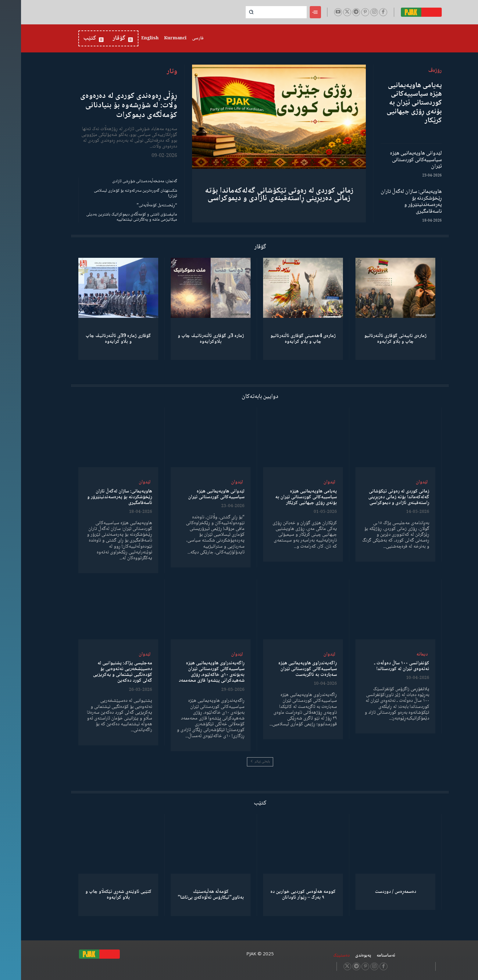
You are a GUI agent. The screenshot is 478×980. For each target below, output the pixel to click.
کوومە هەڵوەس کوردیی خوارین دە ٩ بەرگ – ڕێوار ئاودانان (282, 895)
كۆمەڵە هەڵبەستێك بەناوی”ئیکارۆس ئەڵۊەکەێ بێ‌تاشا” (190, 895)
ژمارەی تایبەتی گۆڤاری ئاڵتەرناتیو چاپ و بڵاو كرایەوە (374, 339)
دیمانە (401, 654)
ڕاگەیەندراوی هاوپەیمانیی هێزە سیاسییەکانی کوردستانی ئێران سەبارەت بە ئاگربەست (287, 669)
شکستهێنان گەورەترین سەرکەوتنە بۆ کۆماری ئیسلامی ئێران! (114, 193)
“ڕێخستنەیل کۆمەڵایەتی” (136, 205)
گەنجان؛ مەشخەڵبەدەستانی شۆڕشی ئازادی (124, 181)
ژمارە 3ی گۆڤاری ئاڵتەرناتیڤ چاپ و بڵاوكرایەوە (190, 339)
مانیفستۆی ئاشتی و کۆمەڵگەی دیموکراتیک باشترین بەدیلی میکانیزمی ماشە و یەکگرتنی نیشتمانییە (111, 217)
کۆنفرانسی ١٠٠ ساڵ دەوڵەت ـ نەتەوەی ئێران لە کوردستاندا (381, 666)
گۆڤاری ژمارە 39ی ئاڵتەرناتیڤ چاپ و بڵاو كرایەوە (97, 339)
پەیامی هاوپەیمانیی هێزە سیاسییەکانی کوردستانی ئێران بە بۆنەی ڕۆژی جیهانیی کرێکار (393, 103)
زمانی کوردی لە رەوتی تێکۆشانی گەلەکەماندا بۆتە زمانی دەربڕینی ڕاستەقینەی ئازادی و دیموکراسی (258, 195)
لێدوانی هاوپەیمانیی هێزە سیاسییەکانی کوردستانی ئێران (395, 160)
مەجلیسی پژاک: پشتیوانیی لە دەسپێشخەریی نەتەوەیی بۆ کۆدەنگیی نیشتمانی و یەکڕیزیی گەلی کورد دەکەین (102, 672)
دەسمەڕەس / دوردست (375, 892)
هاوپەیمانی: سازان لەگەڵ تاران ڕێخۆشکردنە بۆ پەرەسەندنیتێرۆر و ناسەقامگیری (390, 202)
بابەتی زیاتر (239, 762)
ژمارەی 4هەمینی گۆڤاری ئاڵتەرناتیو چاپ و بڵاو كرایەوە (282, 339)
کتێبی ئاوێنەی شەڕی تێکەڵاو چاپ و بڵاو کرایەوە (97, 895)
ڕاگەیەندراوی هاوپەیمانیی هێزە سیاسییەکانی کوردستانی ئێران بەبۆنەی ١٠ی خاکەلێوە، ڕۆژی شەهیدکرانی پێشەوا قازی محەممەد (191, 672)
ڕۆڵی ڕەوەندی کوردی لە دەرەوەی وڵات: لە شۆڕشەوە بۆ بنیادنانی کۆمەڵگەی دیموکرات (108, 105)
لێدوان (401, 482)
